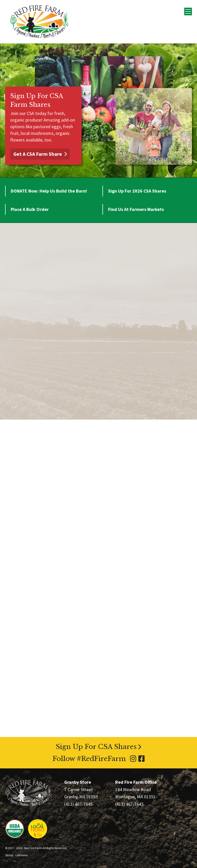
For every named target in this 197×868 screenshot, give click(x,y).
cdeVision (22, 855)
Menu (188, 11)
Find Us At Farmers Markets (136, 209)
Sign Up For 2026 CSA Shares (137, 191)
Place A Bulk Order (30, 209)
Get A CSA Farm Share (38, 154)
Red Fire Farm (39, 22)
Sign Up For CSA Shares (96, 747)
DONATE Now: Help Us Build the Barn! (49, 191)
